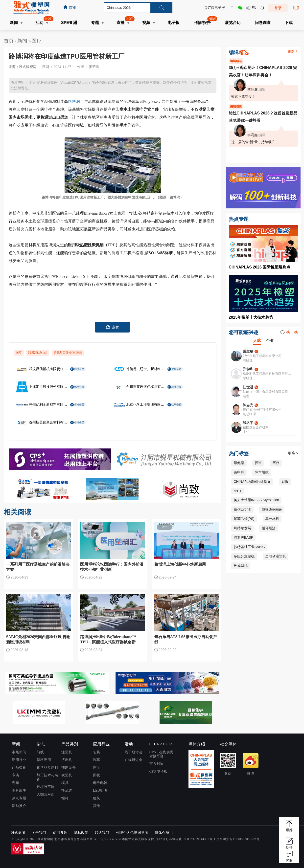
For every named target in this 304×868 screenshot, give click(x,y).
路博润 (74, 101)
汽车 (97, 760)
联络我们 (102, 833)
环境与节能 (46, 787)
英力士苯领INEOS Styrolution (257, 500)
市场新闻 (19, 752)
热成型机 (241, 566)
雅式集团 (18, 833)
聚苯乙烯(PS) (244, 519)
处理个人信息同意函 (132, 833)
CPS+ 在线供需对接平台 (161, 754)
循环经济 (269, 528)
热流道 (67, 790)
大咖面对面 (46, 794)
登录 (278, 8)
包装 (97, 752)
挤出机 (67, 760)
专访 (15, 775)
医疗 (37, 41)
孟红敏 (248, 351)
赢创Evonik (242, 509)
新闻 (23, 41)
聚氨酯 (239, 463)
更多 (293, 51)
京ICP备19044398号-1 (200, 839)
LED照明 (100, 790)
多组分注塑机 (244, 556)
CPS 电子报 (159, 771)
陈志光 (248, 405)
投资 (258, 463)
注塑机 (67, 752)
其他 (97, 806)
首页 (9, 41)
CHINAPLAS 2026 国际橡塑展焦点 (260, 267)
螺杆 (65, 798)
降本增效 (262, 472)
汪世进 (248, 387)
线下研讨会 (134, 752)
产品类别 (19, 768)
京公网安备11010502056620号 (238, 839)
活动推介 (19, 806)
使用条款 (60, 833)
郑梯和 (248, 369)
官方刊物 (157, 764)
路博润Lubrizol (38, 353)
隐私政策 (81, 833)
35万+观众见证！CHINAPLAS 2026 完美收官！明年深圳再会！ (263, 71)
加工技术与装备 (47, 777)
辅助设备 (69, 768)
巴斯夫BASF (244, 537)
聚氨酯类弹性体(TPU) (68, 353)
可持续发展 (242, 528)
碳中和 (239, 472)
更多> (293, 453)
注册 (296, 8)
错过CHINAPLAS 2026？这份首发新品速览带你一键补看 (263, 117)
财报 (285, 482)
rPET (238, 491)
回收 (97, 775)
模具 (65, 783)
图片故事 (19, 790)
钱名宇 (248, 423)
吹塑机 (67, 775)
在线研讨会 (134, 760)
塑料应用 (44, 760)
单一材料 (272, 519)
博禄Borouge (272, 509)
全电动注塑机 (276, 556)
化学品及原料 (47, 768)
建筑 (97, 798)
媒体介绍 (162, 833)
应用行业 (19, 760)
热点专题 (19, 798)
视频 (15, 783)
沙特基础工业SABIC (249, 547)
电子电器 (100, 783)
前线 (40, 752)
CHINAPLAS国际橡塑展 (252, 482)
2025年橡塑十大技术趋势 (251, 317)
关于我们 (39, 833)
